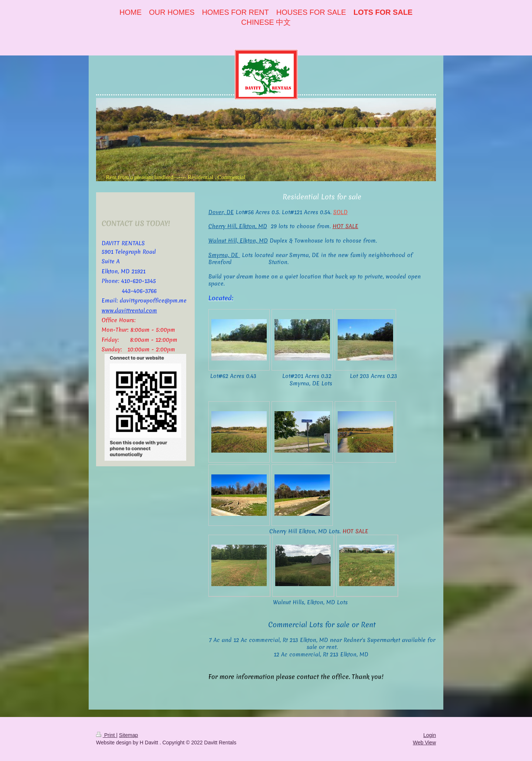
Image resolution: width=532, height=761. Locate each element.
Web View (424, 743)
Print (106, 735)
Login (430, 735)
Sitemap (128, 735)
